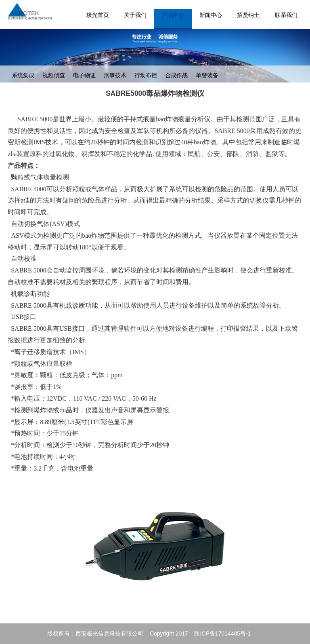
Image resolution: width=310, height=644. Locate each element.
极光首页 (98, 15)
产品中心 (173, 15)
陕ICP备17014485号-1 (222, 633)
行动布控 (146, 75)
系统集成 (23, 75)
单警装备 (207, 75)
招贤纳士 (248, 15)
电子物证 (84, 75)
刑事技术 (115, 75)
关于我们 (135, 15)
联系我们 (286, 15)
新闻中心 (211, 15)
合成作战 (176, 75)
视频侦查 (54, 75)
